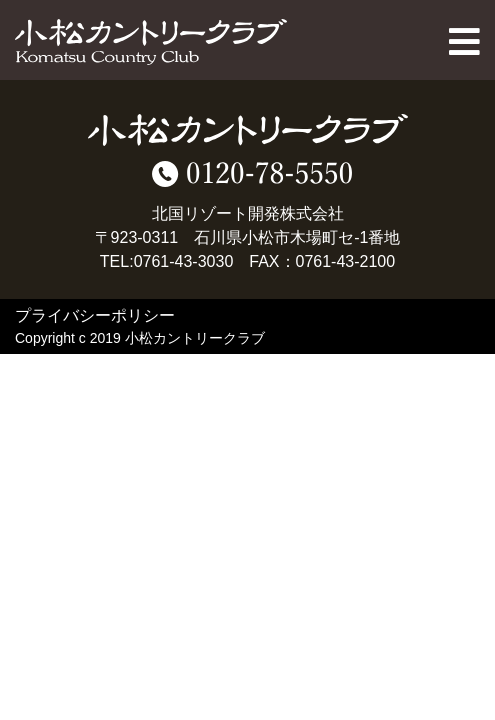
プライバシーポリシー (95, 315)
